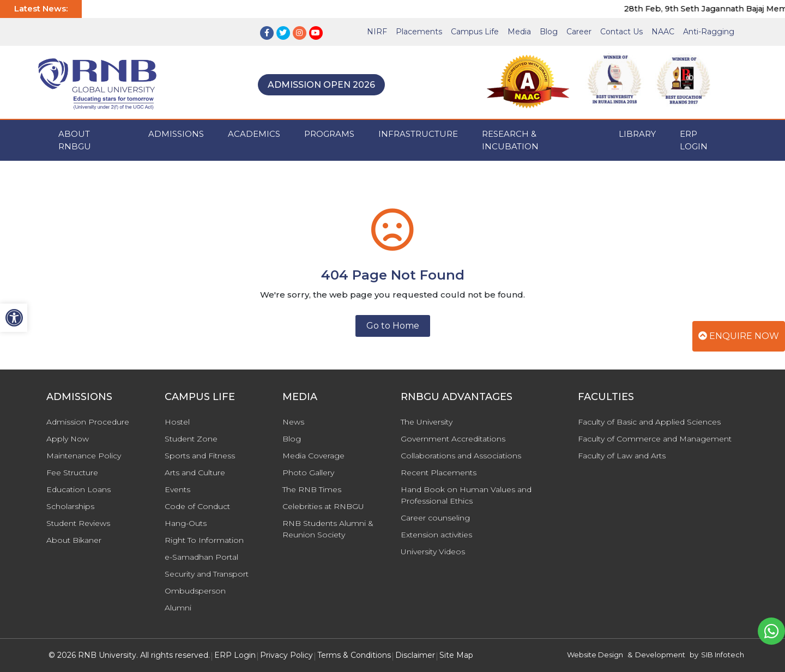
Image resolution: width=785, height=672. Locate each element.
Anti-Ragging (709, 32)
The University (427, 422)
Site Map (456, 655)
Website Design (595, 655)
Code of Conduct (197, 506)
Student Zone (191, 439)
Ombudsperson (195, 591)
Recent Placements (439, 473)
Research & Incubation (510, 140)
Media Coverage (313, 456)
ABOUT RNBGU (75, 140)
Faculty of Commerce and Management (655, 439)
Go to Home (393, 326)
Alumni (178, 608)
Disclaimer (415, 655)
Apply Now (68, 439)
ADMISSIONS (176, 134)
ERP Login (694, 140)
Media (519, 32)
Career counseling (435, 518)
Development (660, 655)
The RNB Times (312, 489)
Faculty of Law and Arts (622, 456)
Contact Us (621, 32)
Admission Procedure (88, 422)
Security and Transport (207, 574)
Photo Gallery (308, 473)
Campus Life (475, 32)
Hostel (177, 422)
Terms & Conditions (354, 655)
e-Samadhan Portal (201, 557)
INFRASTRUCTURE (418, 134)
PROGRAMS (329, 134)
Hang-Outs (186, 523)
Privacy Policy (286, 655)
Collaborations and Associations (461, 456)
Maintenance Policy (84, 456)
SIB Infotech (723, 655)
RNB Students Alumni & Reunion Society (328, 529)
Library (637, 134)
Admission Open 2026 (321, 85)
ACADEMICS (254, 134)
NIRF (377, 32)
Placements (419, 32)
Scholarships (70, 506)
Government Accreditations (453, 439)
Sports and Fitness (200, 456)
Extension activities (436, 535)
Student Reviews (78, 523)
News (293, 422)
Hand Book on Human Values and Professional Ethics (466, 495)
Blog (549, 32)
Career (579, 32)
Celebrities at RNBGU (323, 506)
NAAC (663, 32)
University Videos (433, 552)
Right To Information (204, 540)
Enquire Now (739, 336)
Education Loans (78, 489)
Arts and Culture (195, 473)
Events (177, 489)
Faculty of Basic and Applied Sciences (649, 422)
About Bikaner (74, 540)
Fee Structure (72, 473)
